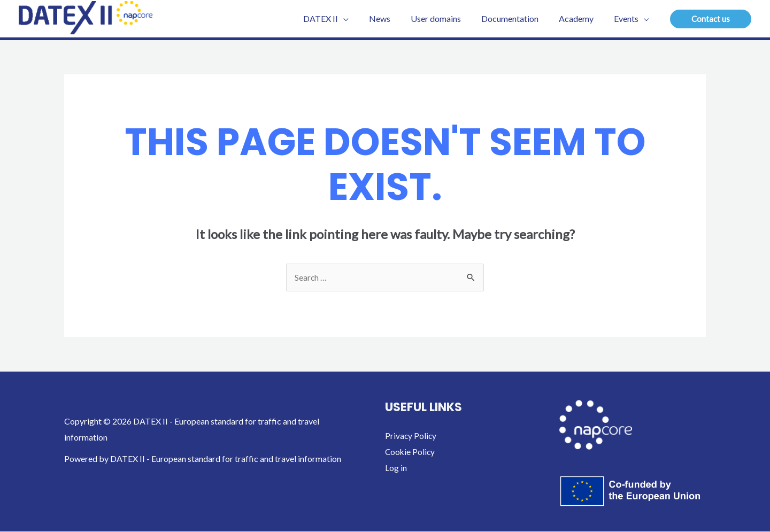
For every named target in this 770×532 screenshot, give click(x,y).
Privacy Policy (411, 436)
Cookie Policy (411, 452)
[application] (361, 19)
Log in (396, 468)
